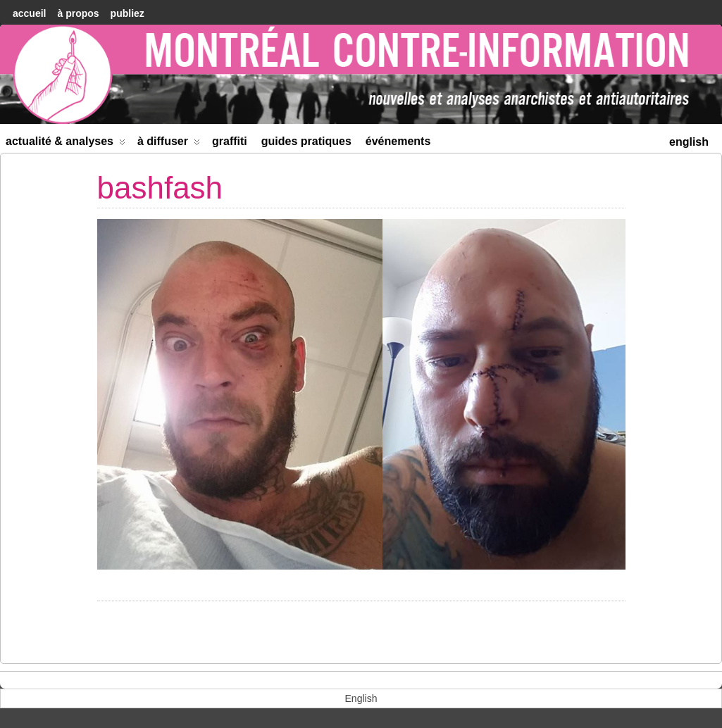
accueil (29, 13)
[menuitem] (689, 140)
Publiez (127, 13)
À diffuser (169, 144)
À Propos (78, 13)
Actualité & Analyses (66, 144)
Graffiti (230, 141)
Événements (398, 141)
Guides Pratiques (306, 141)
